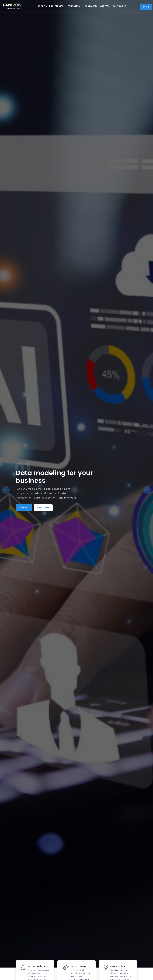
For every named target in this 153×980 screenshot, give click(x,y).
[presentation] (6, 490)
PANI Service (56, 6)
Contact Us (119, 6)
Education (74, 6)
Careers (105, 6)
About (41, 6)
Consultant (43, 508)
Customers (91, 6)
